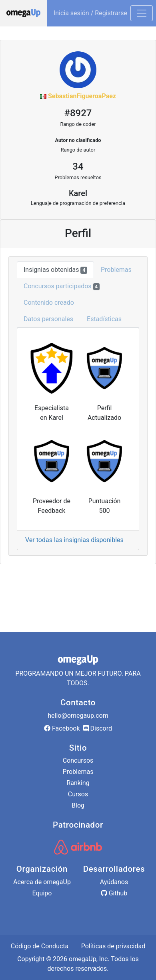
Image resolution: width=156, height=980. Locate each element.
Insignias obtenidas (55, 270)
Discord (98, 728)
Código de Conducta (40, 946)
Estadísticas (104, 319)
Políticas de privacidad (113, 946)
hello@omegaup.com (78, 716)
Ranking (78, 783)
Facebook (62, 728)
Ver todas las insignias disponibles (74, 540)
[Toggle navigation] (142, 13)
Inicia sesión (71, 13)
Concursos (78, 760)
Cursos (78, 794)
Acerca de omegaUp (42, 882)
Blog (78, 805)
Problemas (116, 270)
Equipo (42, 893)
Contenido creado (49, 303)
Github (114, 893)
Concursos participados (62, 286)
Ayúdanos (114, 882)
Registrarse (111, 13)
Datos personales (48, 319)
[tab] (78, 439)
